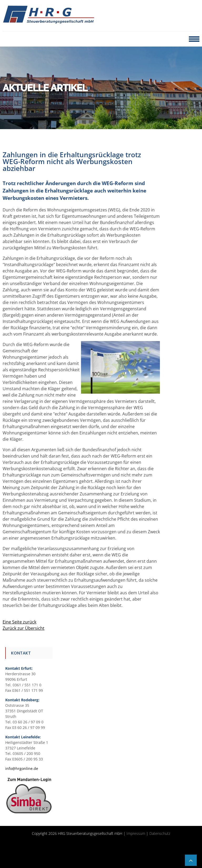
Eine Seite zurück (19, 622)
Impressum (136, 833)
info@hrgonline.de (22, 768)
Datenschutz (160, 833)
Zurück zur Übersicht (24, 628)
